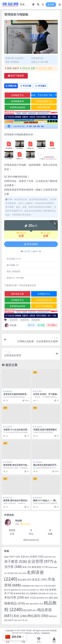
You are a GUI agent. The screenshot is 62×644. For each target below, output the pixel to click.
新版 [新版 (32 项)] (53, 594)
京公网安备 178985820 (40, 633)
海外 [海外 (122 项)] (30, 598)
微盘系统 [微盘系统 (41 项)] (16, 590)
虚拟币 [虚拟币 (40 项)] (13, 620)
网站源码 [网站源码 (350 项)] (38, 616)
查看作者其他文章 (31, 540)
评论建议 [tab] (41, 86)
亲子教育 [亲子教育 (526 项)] (16, 561)
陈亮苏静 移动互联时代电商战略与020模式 (15, 466)
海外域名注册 (44, 107)
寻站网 (10, 325)
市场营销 (9, 462)
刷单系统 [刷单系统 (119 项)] (40, 567)
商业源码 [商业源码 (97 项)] (24, 580)
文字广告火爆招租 (44, 306)
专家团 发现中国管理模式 (45, 430)
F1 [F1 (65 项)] (17, 557)
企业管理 (19, 58)
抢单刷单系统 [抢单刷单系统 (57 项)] (21, 593)
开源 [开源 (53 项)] (48, 586)
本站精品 (38, 462)
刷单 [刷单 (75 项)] (27, 567)
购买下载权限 (16, 76)
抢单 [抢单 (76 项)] (44, 590)
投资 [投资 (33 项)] (25, 590)
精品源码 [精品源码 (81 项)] (30, 610)
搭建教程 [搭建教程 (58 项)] (36, 593)
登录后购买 (31, 244)
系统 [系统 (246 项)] (20, 616)
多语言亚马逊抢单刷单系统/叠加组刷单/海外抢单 (15, 395)
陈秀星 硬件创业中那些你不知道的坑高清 (15, 502)
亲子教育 (38, 391)
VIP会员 (21, 233)
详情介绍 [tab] (11, 86)
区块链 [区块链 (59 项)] (13, 573)
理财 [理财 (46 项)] (29, 604)
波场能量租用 (17, 101)
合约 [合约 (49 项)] (22, 573)
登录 (51, 5)
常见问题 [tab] (26, 86)
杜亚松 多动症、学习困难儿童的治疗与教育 (45, 395)
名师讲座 (25, 320)
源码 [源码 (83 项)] (53, 598)
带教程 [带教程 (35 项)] (39, 586)
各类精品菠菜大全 (44, 101)
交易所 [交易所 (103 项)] (37, 557)
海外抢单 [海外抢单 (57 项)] (42, 598)
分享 (31, 325)
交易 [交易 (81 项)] (25, 557)
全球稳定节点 (17, 95)
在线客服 (53, 630)
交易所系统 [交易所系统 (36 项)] (50, 557)
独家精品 (9, 391)
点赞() (52, 325)
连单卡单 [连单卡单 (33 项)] (23, 620)
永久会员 (46, 233)
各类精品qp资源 (17, 107)
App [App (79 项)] (8, 557)
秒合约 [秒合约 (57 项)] (38, 604)
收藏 (41, 325)
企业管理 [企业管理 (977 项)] (40, 561)
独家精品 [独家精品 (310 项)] (14, 603)
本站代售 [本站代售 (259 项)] (14, 597)
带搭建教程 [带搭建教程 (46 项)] (28, 586)
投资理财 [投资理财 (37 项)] (34, 590)
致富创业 (9, 498)
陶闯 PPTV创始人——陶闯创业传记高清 (45, 502)
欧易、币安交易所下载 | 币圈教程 (44, 96)
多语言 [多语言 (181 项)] (40, 579)
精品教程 (36, 320)
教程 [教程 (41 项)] (46, 593)
